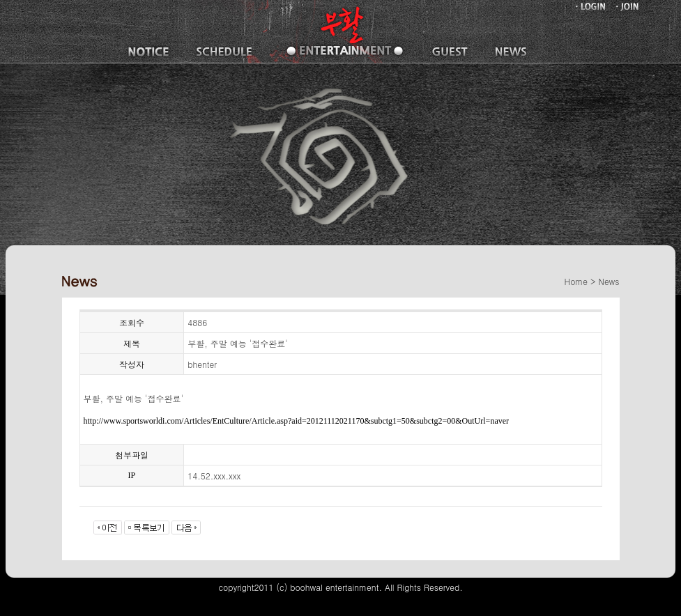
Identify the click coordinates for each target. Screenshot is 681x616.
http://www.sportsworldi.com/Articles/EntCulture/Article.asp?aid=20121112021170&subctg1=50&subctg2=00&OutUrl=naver (297, 421)
